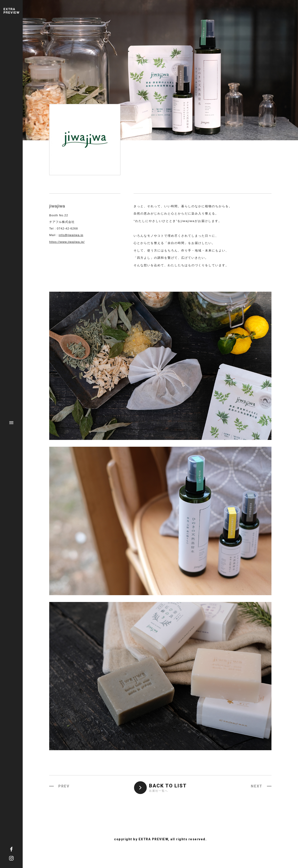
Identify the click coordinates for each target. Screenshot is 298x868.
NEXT (257, 786)
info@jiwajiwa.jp (71, 235)
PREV (64, 786)
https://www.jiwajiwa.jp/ (67, 242)
